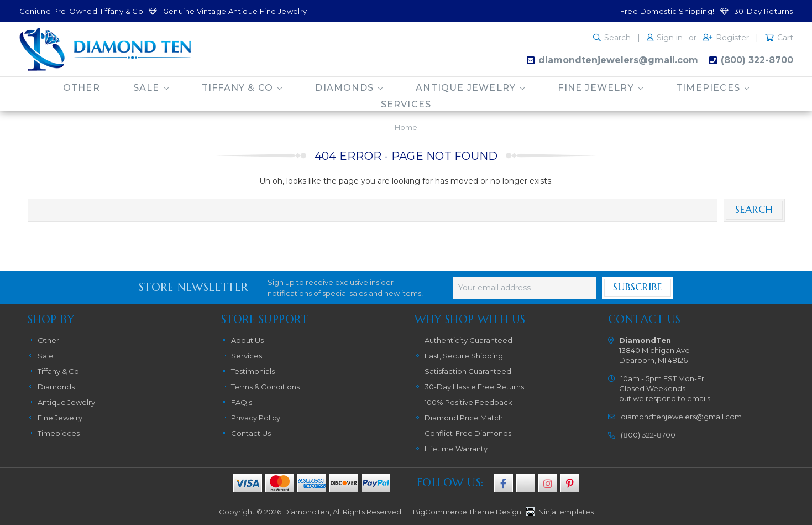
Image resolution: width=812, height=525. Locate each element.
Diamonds (349, 88)
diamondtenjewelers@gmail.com (618, 60)
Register (732, 38)
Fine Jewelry (600, 88)
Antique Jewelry (470, 88)
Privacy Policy (256, 418)
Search (617, 38)
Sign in (670, 38)
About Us (247, 340)
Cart (785, 38)
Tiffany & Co (242, 88)
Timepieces (713, 88)
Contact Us (251, 433)
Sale (151, 88)
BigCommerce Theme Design (467, 512)
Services (406, 104)
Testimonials (253, 371)
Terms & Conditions (265, 387)
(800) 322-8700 (757, 60)
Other (82, 88)
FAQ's (242, 402)
